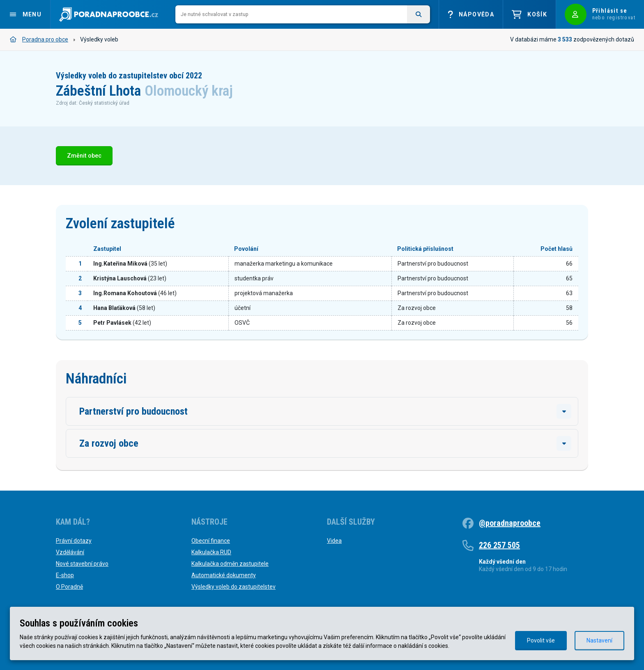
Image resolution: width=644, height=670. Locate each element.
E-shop (65, 575)
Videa (334, 541)
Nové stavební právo (82, 564)
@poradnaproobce (510, 523)
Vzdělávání (70, 552)
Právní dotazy (74, 541)
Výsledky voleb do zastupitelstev (233, 587)
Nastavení (599, 640)
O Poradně (69, 587)
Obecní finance (211, 541)
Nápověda (471, 15)
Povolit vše (541, 640)
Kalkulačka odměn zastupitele (230, 564)
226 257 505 (499, 545)
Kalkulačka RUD (211, 552)
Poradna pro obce (39, 39)
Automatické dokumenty (224, 575)
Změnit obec (84, 156)
